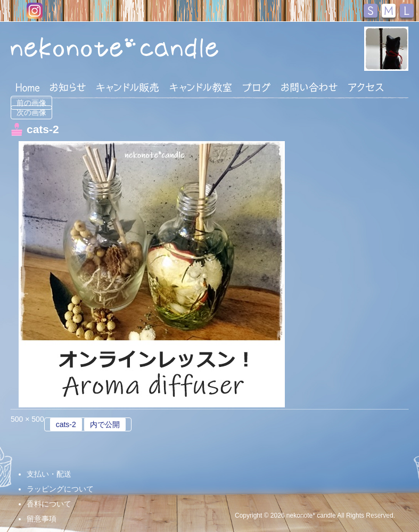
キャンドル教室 (201, 87)
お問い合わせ (309, 87)
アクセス (366, 87)
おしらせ (68, 87)
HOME (28, 87)
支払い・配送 (49, 474)
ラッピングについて (60, 489)
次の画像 (31, 112)
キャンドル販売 (128, 87)
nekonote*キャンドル (116, 47)
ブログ (257, 87)
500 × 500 (27, 419)
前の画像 (31, 103)
